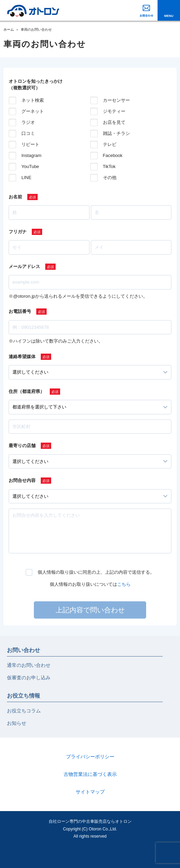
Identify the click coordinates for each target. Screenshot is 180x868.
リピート (30, 144)
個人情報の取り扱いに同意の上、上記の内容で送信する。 (96, 572)
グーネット (33, 111)
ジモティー (114, 111)
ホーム (9, 29)
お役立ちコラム (24, 711)
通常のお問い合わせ (29, 665)
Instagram (31, 155)
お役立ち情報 (23, 696)
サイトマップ (90, 792)
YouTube (30, 166)
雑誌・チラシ (116, 133)
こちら (124, 584)
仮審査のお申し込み (29, 678)
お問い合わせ (23, 650)
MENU (169, 16)
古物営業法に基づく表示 (90, 774)
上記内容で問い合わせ (90, 610)
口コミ (28, 133)
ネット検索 (33, 100)
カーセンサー (116, 100)
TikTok (109, 166)
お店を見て (114, 122)
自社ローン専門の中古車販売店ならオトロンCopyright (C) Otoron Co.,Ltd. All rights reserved (90, 829)
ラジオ (28, 122)
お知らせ (17, 723)
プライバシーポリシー (90, 757)
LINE (26, 177)
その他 (110, 177)
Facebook (113, 155)
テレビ (110, 144)
